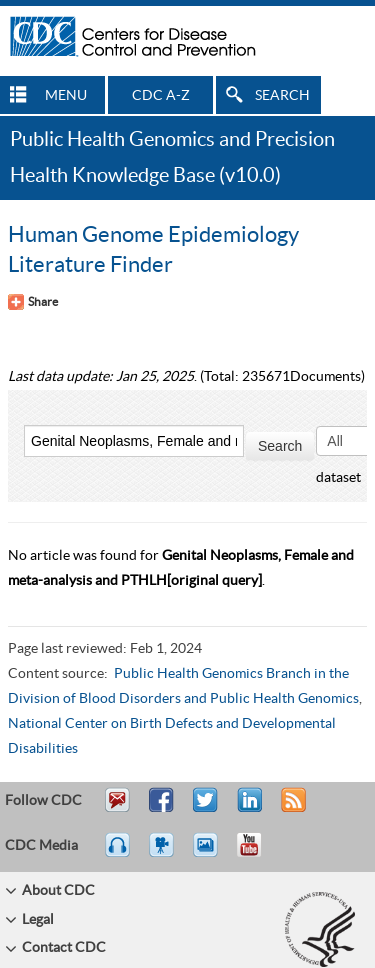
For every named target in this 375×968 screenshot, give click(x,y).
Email (117, 809)
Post (247, 809)
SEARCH (282, 96)
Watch (164, 854)
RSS (291, 809)
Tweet (206, 809)
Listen (118, 854)
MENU (66, 96)
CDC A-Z (161, 96)
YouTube (259, 854)
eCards (210, 854)
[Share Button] (33, 302)
